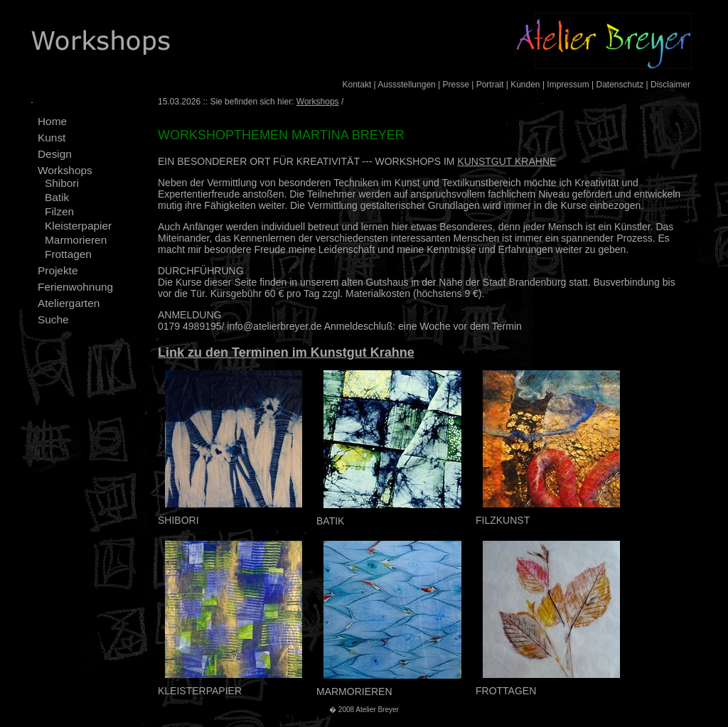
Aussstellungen (406, 85)
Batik (57, 197)
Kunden (525, 85)
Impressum (568, 85)
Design (55, 154)
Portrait (490, 85)
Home (52, 121)
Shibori (62, 183)
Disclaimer (670, 85)
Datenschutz (620, 85)
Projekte (58, 270)
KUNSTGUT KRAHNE (507, 161)
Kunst (52, 138)
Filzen (59, 211)
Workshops (65, 170)
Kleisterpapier (78, 226)
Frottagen (68, 254)
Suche (53, 319)
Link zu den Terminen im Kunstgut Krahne (286, 352)
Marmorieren (76, 240)
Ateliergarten (69, 303)
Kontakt (357, 85)
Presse (456, 85)
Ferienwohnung (75, 287)
